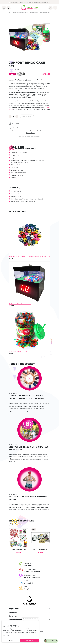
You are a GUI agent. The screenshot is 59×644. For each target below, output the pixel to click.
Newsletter (13, 616)
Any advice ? (52, 641)
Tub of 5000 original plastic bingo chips (21, 351)
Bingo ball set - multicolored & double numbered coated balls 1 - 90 (29, 256)
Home (10, 12)
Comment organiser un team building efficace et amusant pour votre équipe (26, 397)
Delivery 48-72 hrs (30, 569)
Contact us (13, 612)
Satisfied (27, 581)
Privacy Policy (30, 133)
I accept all (30, 641)
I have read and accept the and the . (30, 132)
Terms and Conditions (37, 131)
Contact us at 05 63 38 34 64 (26, 2)
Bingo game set (34, 12)
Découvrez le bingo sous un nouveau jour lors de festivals (28, 448)
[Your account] (50, 8)
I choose (11, 641)
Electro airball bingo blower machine (20, 304)
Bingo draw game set (40, 550)
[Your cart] (55, 8)
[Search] (9, 8)
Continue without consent (30, 619)
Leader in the (29, 563)
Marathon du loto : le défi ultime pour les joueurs (28, 498)
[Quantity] (13, 116)
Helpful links (14, 609)
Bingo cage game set (19, 550)
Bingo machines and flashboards (21, 12)
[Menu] (4, 8)
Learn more (6, 635)
